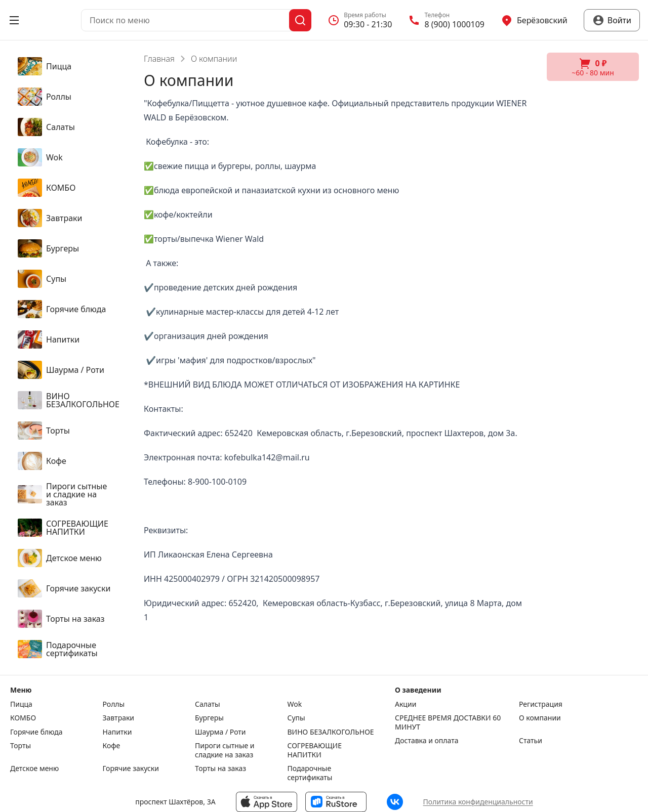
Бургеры (209, 718)
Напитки (117, 732)
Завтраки (119, 718)
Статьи (531, 741)
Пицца (21, 704)
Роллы (114, 704)
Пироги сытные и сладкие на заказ (225, 750)
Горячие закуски (131, 768)
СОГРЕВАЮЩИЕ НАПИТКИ (315, 750)
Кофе (112, 746)
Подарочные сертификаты (310, 773)
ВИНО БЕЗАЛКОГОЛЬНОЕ (331, 732)
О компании (540, 718)
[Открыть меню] (14, 20)
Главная (159, 59)
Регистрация (541, 704)
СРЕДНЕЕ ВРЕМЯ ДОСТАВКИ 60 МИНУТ (448, 722)
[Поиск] (300, 20)
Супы (296, 718)
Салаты (208, 704)
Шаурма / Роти (220, 732)
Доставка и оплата (427, 741)
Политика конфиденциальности (478, 802)
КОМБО (23, 718)
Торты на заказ (220, 768)
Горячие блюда (36, 732)
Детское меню (34, 768)
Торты (21, 746)
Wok (295, 704)
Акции (406, 704)
